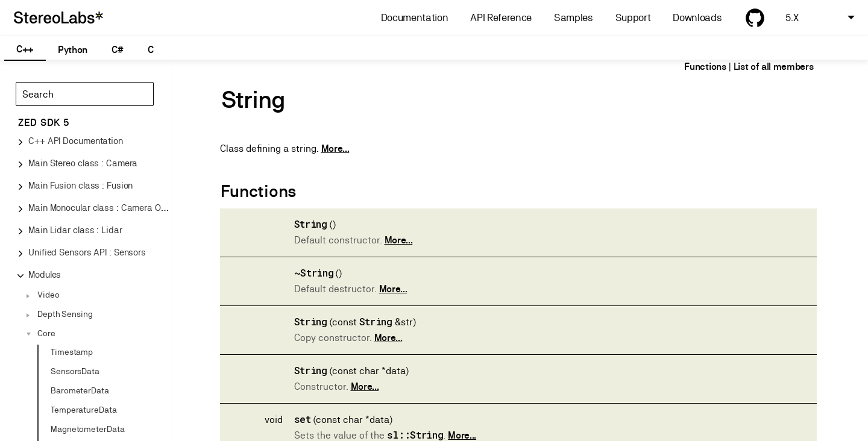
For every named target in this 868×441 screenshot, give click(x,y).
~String (314, 273)
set (303, 419)
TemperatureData (84, 410)
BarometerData (80, 390)
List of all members (774, 67)
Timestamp (72, 352)
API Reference (501, 18)
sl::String (415, 435)
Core (46, 333)
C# (117, 50)
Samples (574, 18)
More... (335, 149)
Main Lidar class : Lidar (75, 230)
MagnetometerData (87, 429)
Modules (45, 274)
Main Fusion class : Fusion (80, 185)
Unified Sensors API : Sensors (87, 252)
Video (49, 295)
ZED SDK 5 (44, 123)
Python (73, 50)
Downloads (697, 18)
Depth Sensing (65, 314)
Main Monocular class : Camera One (99, 208)
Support (633, 18)
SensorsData (75, 371)
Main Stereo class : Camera (83, 163)
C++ (25, 49)
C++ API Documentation (76, 141)
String (311, 224)
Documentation (415, 18)
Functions (705, 67)
